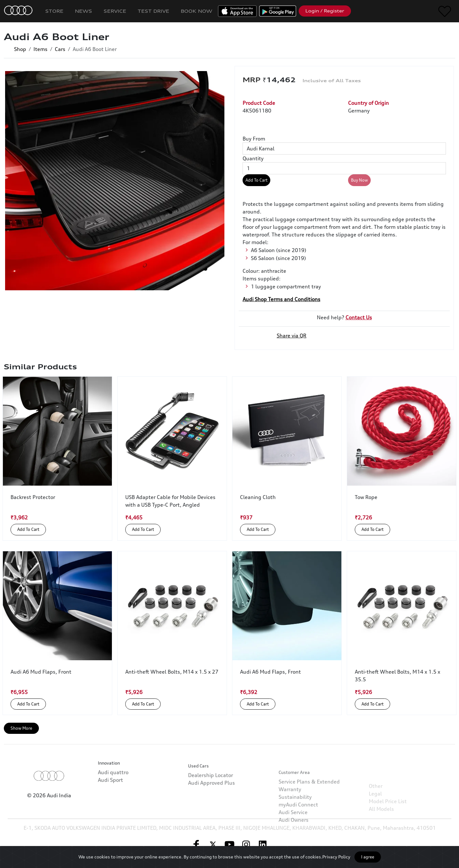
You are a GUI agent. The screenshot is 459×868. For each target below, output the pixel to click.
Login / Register (325, 11)
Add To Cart (256, 180)
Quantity (253, 158)
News (84, 11)
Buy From (254, 139)
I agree (368, 857)
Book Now (197, 11)
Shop (20, 49)
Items (40, 49)
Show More (21, 728)
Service (115, 11)
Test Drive (153, 11)
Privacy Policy (336, 857)
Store (54, 11)
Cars (60, 49)
